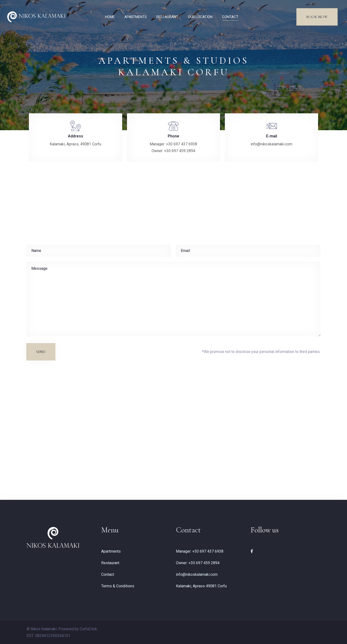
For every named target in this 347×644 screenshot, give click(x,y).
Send (41, 352)
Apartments (111, 551)
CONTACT (230, 17)
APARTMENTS (136, 17)
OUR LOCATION (200, 17)
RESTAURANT (167, 17)
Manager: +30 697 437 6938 (200, 551)
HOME (110, 17)
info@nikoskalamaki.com (197, 574)
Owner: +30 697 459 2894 (198, 563)
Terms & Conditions (118, 586)
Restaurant (110, 563)
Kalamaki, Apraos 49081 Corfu (201, 586)
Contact (108, 574)
